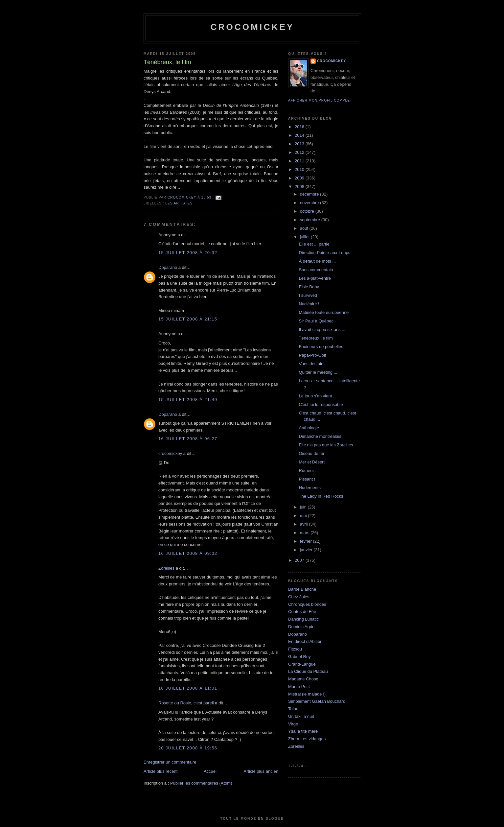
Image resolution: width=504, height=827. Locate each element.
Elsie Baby (309, 287)
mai (304, 516)
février (307, 541)
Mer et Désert (312, 462)
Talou (293, 709)
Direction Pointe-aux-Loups (324, 253)
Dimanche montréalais (320, 436)
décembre (310, 194)
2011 (300, 161)
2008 (300, 187)
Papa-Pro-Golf (312, 355)
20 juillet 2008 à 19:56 (188, 748)
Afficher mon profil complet (320, 100)
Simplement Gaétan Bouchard (317, 701)
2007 (300, 560)
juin (304, 507)
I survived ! (309, 295)
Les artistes (179, 203)
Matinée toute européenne (324, 312)
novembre (310, 203)
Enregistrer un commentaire (170, 762)
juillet (305, 237)
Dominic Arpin (301, 627)
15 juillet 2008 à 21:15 (188, 319)
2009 (300, 178)
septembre (311, 220)
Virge (293, 724)
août (305, 228)
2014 (300, 135)
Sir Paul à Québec (316, 321)
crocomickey (252, 27)
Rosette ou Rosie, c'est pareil (186, 703)
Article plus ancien (261, 771)
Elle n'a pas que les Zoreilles (326, 445)
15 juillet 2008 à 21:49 (188, 400)
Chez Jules (299, 597)
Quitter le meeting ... (318, 372)
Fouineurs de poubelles (321, 347)
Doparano (168, 267)
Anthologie (309, 428)
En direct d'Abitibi (305, 641)
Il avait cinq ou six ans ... (322, 330)
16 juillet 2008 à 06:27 (188, 439)
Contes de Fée (302, 612)
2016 (300, 127)
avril (304, 524)
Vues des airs (311, 364)
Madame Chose (303, 679)
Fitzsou (295, 649)
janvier (307, 550)
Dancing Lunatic (303, 619)
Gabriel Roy (299, 657)
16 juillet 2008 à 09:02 (188, 553)
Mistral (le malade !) (307, 694)
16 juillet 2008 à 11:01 (188, 688)
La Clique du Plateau (308, 671)
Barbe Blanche (302, 589)
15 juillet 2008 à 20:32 (188, 253)
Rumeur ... (309, 471)
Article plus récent (160, 771)
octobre (308, 211)
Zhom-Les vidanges (307, 739)
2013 (300, 144)
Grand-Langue (302, 664)
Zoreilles (166, 568)
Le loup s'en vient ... (318, 396)
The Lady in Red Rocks (321, 496)
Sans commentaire (316, 270)
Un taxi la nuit (301, 716)
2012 (300, 152)
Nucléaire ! (309, 304)
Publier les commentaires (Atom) (201, 783)
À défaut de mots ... (317, 261)
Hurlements (309, 488)
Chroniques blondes (307, 604)
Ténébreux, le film (316, 338)
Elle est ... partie (314, 244)
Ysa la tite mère (303, 731)
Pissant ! (307, 479)
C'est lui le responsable (321, 404)
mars (305, 533)
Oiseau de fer (311, 453)
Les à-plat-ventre (315, 278)
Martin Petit (299, 686)
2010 (300, 169)
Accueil (211, 771)
